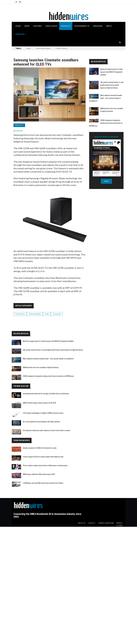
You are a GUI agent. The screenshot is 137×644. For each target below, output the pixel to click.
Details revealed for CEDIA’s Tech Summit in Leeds (40, 448)
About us (82, 523)
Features (37, 26)
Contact (92, 523)
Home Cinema (61, 48)
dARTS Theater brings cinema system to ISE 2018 (39, 403)
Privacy (119, 523)
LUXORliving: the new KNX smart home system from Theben (43, 483)
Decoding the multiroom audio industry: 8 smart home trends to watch (47, 430)
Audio (29, 48)
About (109, 26)
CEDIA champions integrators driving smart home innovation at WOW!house (48, 376)
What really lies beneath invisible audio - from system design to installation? (48, 359)
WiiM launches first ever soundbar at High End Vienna (41, 367)
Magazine (98, 26)
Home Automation (43, 48)
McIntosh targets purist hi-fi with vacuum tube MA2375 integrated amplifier (48, 341)
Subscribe (20, 34)
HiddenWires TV (82, 26)
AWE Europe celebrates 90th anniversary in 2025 (39, 474)
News (27, 26)
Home (18, 26)
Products (66, 26)
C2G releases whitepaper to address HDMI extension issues (43, 413)
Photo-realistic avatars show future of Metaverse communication (45, 466)
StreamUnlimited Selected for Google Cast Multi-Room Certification (46, 394)
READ (106, 181)
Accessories (57, 314)
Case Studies (51, 26)
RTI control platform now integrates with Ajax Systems (41, 422)
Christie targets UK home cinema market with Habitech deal (43, 457)
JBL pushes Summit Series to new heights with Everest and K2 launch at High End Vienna (53, 350)
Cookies (119, 526)
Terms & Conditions (106, 523)
